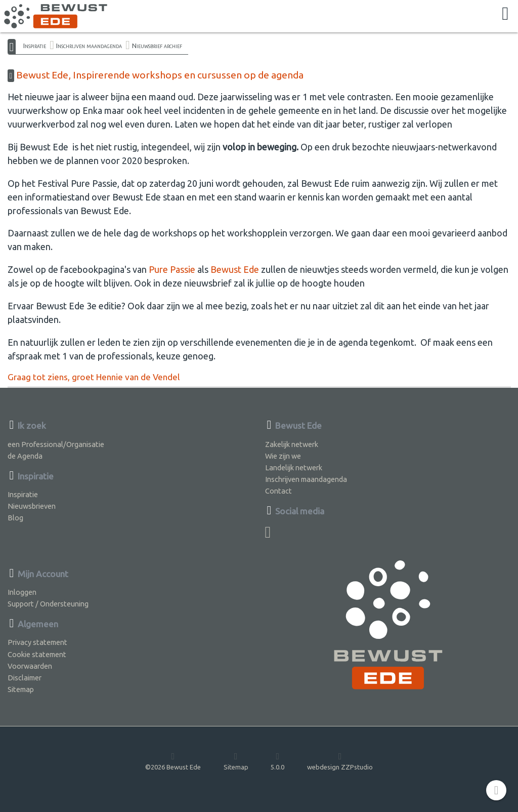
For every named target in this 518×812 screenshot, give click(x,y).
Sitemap (21, 689)
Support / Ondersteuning (48, 604)
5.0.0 (277, 761)
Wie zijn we (283, 456)
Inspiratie (35, 46)
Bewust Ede (235, 269)
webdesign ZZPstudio (340, 761)
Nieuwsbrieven (32, 506)
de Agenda (25, 456)
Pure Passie (172, 269)
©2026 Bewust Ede (173, 761)
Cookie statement (37, 654)
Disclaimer (25, 678)
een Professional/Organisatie (56, 444)
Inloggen (22, 592)
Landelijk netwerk (294, 468)
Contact (278, 491)
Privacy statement (37, 642)
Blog (15, 518)
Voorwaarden (30, 666)
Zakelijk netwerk (292, 444)
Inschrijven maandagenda (89, 46)
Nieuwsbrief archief (157, 46)
